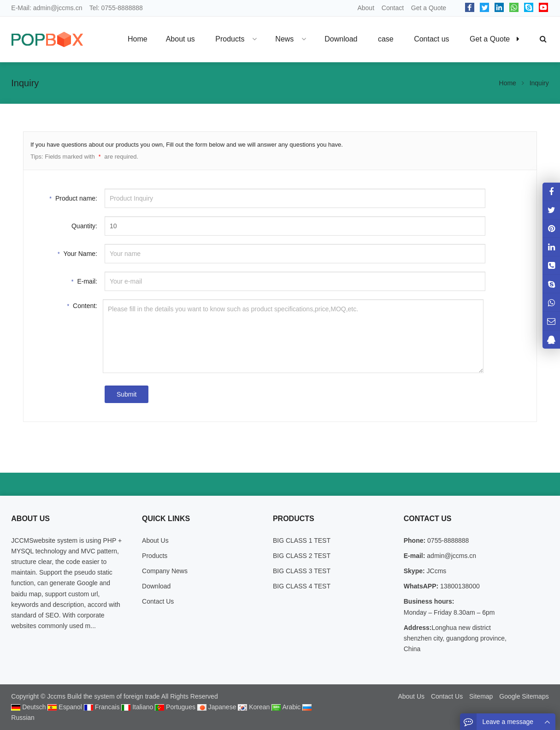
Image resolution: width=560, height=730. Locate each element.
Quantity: (84, 226)
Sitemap (481, 696)
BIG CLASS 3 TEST (302, 571)
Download (156, 586)
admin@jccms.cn (58, 8)
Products (155, 556)
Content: (82, 305)
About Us (155, 540)
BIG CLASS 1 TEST (302, 540)
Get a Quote (429, 8)
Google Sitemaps (524, 696)
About (366, 8)
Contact (393, 8)
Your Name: (77, 253)
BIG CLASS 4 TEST (302, 586)
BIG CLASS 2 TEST (302, 556)
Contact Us (158, 601)
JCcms (436, 571)
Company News (165, 571)
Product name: (73, 198)
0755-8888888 (122, 8)
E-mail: (84, 281)
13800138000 (459, 586)
